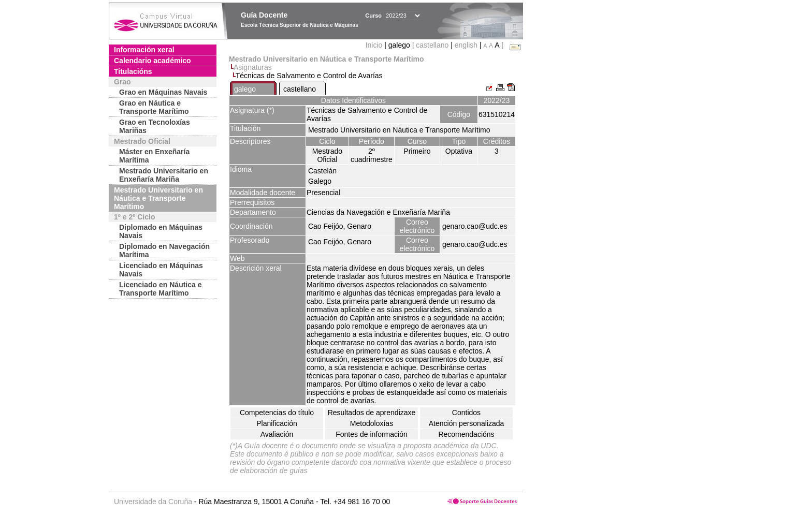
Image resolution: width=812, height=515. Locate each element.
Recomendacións (466, 434)
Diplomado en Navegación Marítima (164, 251)
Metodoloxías (372, 423)
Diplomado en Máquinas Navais (161, 231)
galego (245, 89)
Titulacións (133, 71)
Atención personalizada (467, 423)
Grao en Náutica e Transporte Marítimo (154, 107)
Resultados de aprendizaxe (372, 413)
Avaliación (277, 434)
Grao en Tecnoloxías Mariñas (155, 126)
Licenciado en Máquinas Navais (161, 270)
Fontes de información (372, 434)
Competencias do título (277, 413)
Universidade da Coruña (153, 502)
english (466, 45)
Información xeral (144, 50)
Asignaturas (253, 67)
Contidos (466, 413)
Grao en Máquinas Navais (163, 92)
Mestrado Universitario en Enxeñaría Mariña (164, 175)
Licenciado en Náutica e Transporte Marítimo (161, 289)
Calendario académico (153, 61)
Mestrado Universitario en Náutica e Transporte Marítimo (158, 198)
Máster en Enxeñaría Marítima (154, 156)
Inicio (375, 45)
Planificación (277, 423)
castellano (432, 45)
